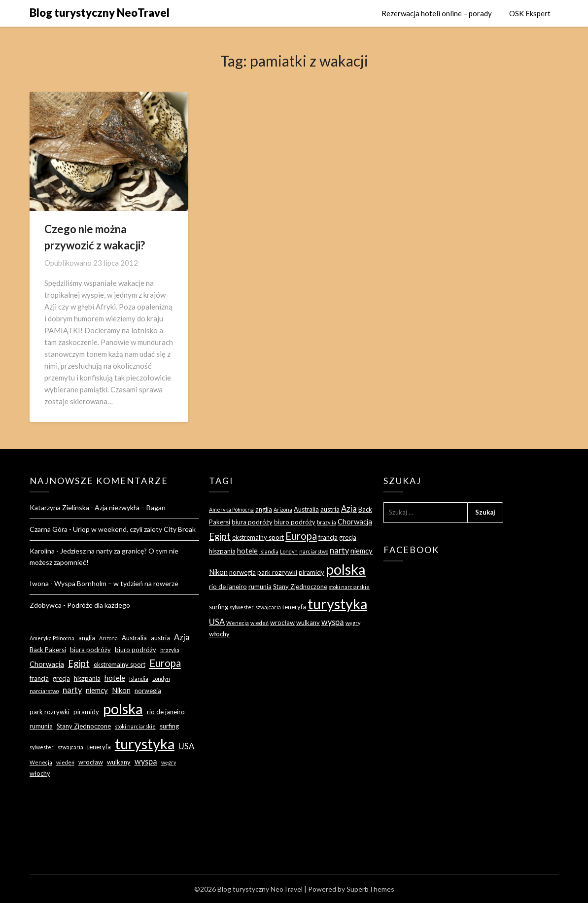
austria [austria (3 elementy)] (160, 638)
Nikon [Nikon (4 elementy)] (121, 690)
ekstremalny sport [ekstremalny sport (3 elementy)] (120, 664)
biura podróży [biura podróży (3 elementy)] (90, 650)
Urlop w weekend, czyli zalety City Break (134, 529)
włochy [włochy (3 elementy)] (40, 773)
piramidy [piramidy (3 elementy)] (86, 712)
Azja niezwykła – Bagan (130, 507)
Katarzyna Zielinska (59, 507)
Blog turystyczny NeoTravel (100, 13)
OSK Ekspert (530, 13)
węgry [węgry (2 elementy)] (169, 762)
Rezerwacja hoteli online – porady (437, 13)
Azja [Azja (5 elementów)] (182, 637)
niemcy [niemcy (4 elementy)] (97, 690)
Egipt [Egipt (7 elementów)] (79, 663)
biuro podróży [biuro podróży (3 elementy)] (136, 650)
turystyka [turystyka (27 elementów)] (145, 744)
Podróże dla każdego (99, 605)
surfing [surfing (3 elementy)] (169, 726)
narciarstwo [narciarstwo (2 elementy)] (44, 691)
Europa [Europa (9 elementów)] (165, 663)
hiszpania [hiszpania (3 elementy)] (87, 678)
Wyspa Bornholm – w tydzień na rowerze (116, 583)
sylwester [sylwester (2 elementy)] (42, 747)
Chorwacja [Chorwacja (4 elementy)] (47, 664)
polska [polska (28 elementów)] (123, 709)
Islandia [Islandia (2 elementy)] (139, 678)
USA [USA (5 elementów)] (186, 746)
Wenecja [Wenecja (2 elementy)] (41, 762)
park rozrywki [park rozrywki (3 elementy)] (50, 712)
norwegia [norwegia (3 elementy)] (148, 691)
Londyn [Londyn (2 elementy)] (161, 678)
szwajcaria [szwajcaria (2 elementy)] (70, 747)
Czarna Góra (49, 529)
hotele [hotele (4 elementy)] (115, 678)
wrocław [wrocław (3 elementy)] (91, 762)
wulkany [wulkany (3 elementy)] (119, 762)
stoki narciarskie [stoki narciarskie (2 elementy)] (135, 726)
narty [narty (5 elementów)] (72, 690)
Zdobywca (46, 605)
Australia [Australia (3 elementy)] (134, 638)
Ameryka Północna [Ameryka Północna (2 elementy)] (52, 638)
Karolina (42, 551)
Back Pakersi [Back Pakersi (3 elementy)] (48, 650)
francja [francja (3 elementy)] (39, 678)
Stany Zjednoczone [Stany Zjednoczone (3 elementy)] (84, 726)
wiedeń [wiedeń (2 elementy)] (65, 762)
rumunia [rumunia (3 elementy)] (41, 726)
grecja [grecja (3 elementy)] (61, 678)
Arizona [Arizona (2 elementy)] (108, 638)
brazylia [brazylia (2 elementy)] (170, 650)
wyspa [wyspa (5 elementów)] (146, 761)
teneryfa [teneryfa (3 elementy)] (99, 747)
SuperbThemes (370, 889)
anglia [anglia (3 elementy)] (87, 638)
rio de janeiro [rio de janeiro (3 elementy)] (166, 712)
